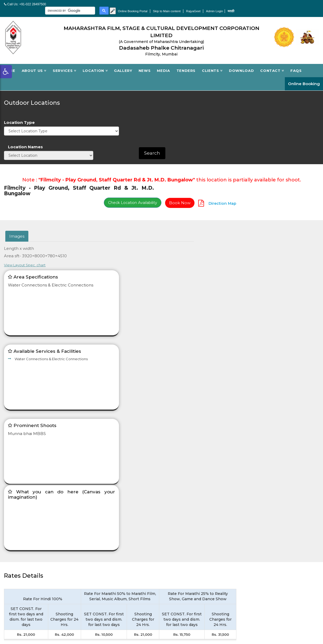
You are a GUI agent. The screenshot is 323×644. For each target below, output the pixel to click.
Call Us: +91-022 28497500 (25, 5)
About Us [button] (34, 65)
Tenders (186, 65)
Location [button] (95, 65)
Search (306, 100)
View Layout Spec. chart (186, 186)
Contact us (177, 547)
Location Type (181, 92)
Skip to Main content (246, 6)
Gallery (123, 65)
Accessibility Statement (189, 556)
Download (241, 65)
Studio (91, 522)
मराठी (313, 6)
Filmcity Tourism (263, 522)
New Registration (102, 574)
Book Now (262, 136)
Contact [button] (272, 65)
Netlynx (313, 621)
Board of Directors (185, 522)
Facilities (94, 539)
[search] (146, 5)
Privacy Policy (180, 591)
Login (90, 566)
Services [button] (65, 65)
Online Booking (304, 78)
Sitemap (255, 539)
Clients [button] (212, 65)
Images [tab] (17, 169)
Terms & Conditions (185, 442)
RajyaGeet (274, 6)
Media (163, 65)
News (145, 65)
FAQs (296, 65)
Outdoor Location (103, 531)
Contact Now (275, 482)
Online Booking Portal (211, 6)
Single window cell (265, 531)
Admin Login (296, 6)
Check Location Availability (215, 136)
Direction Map (305, 136)
